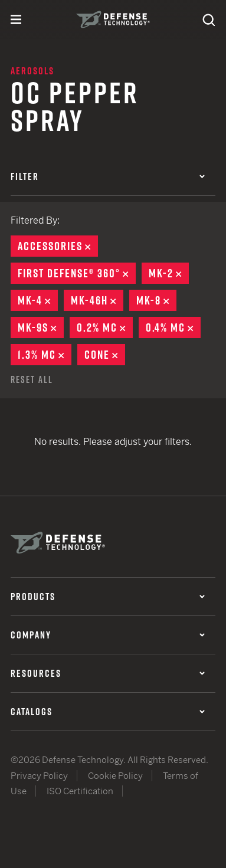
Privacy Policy (39, 776)
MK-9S (41, 327)
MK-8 (156, 300)
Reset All (32, 379)
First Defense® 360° (77, 273)
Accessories (58, 246)
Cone (105, 355)
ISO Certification (80, 791)
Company (108, 635)
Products (108, 597)
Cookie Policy (115, 776)
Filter (108, 176)
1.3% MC (45, 355)
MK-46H (97, 300)
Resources (108, 673)
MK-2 (169, 273)
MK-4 (38, 300)
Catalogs (108, 712)
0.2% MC (105, 327)
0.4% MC (173, 327)
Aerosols (32, 71)
